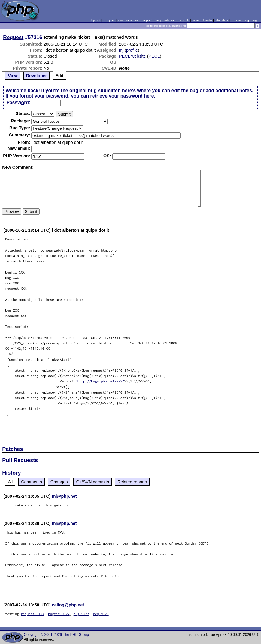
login (256, 20)
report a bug (152, 20)
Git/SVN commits (93, 482)
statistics (222, 20)
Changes (59, 482)
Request (13, 37)
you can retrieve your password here (112, 96)
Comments (32, 482)
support (109, 20)
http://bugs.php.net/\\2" (101, 381)
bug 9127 (81, 614)
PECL (154, 56)
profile (132, 50)
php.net (95, 20)
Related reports (132, 482)
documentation (129, 20)
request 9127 (32, 614)
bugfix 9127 (59, 614)
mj (121, 50)
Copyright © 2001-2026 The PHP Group (56, 635)
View (13, 76)
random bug (240, 20)
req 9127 (101, 614)
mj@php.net (64, 496)
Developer (37, 76)
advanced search (177, 20)
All (10, 482)
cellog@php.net (68, 605)
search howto (202, 20)
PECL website (132, 56)
